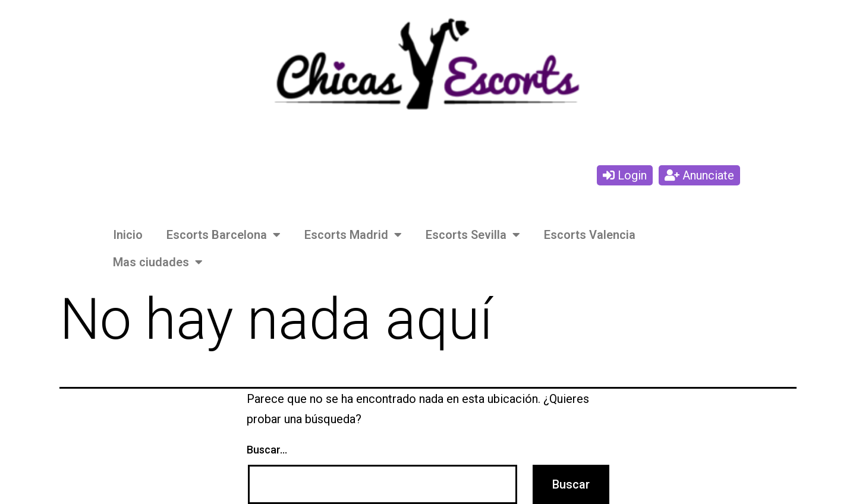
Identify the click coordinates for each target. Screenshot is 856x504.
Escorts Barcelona (224, 235)
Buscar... (267, 450)
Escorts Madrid (353, 235)
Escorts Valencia (590, 235)
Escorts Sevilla (473, 235)
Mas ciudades (158, 262)
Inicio (128, 235)
